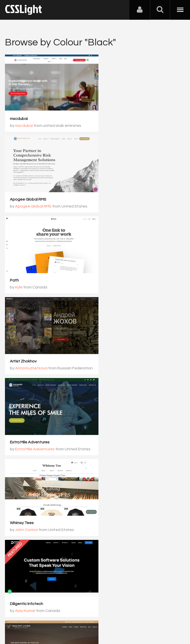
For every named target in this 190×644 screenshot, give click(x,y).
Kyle (19, 200)
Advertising (62, 620)
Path (14, 193)
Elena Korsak (119, 510)
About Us (15, 620)
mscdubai (19, 115)
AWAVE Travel (23, 503)
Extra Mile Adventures (30, 271)
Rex (110, 433)
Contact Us (37, 620)
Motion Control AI (117, 426)
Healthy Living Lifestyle (122, 348)
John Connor (118, 278)
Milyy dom (110, 503)
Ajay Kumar (25, 355)
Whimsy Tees (114, 271)
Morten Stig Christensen (32, 426)
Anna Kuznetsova (123, 200)
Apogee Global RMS (120, 115)
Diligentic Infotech (26, 348)
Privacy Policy (88, 620)
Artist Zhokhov (115, 193)
